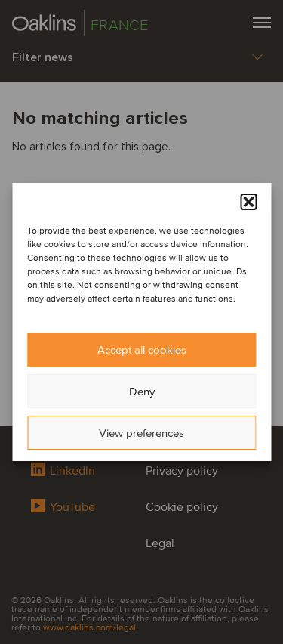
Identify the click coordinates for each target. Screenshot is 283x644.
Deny (142, 392)
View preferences (141, 433)
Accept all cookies (142, 350)
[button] (248, 202)
